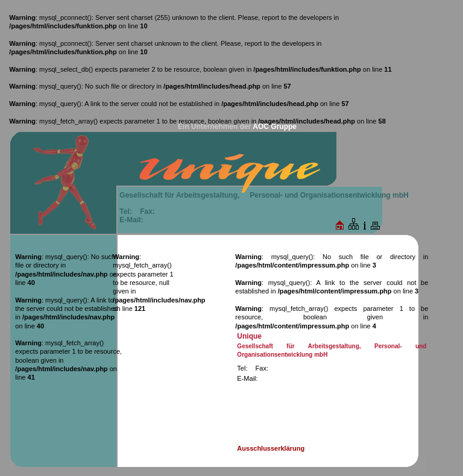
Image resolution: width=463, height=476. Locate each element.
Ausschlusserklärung (271, 448)
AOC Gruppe (275, 127)
